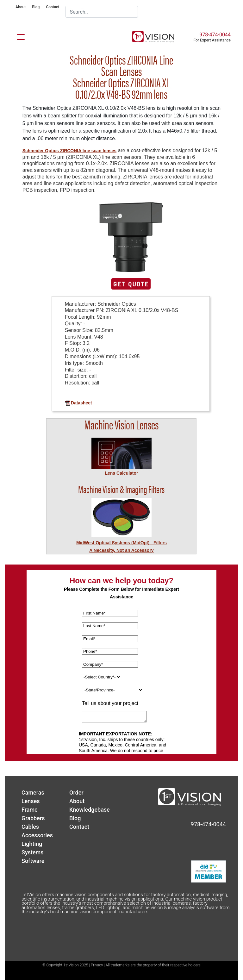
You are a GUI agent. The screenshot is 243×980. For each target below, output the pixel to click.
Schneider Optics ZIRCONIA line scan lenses (69, 151)
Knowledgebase (90, 810)
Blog (36, 7)
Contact (53, 7)
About (21, 7)
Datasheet (78, 403)
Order (76, 793)
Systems (33, 852)
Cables (30, 827)
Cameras (33, 793)
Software (33, 861)
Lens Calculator (121, 473)
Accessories (37, 835)
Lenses (31, 801)
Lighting (32, 844)
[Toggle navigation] (17, 36)
